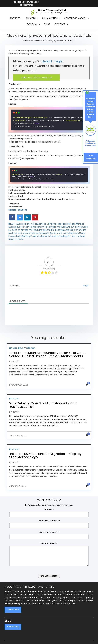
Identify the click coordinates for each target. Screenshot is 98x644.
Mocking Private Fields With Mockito (40, 236)
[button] (72, 24)
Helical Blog (13, 627)
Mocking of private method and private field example (37, 230)
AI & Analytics (51, 18)
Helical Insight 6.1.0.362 (22, 348)
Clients (48, 24)
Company (34, 24)
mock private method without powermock (65, 227)
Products (16, 18)
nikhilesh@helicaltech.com (26, 2)
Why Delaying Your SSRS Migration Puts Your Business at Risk (43, 405)
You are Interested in (49, 532)
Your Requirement (49, 543)
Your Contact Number (49, 521)
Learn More (13, 610)
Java (70, 41)
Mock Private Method (73, 224)
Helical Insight (52, 61)
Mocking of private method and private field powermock (47, 231)
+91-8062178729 (26, 5)
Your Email (49, 509)
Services (32, 18)
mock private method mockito (25, 227)
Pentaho (14, 399)
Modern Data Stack (77, 18)
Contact (62, 24)
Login (86, 285)
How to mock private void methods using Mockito (35, 224)
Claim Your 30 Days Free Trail (36, 78)
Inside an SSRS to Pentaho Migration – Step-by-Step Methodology (46, 455)
